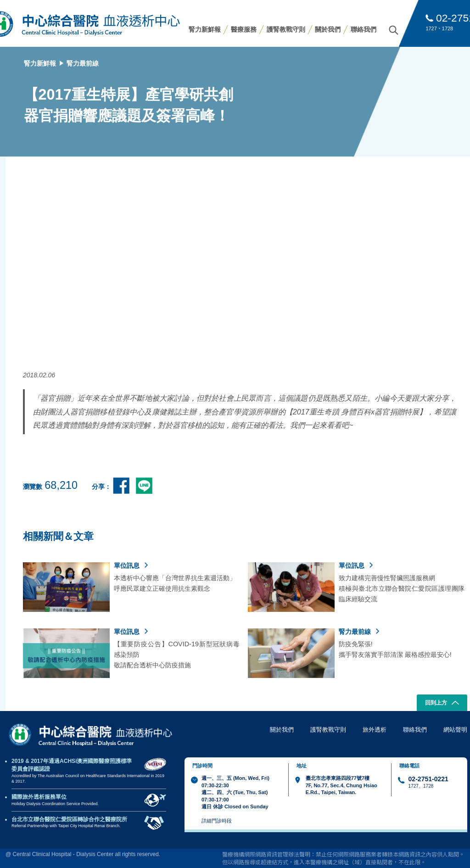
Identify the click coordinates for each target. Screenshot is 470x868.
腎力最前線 (83, 63)
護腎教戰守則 (286, 29)
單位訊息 (131, 566)
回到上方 (442, 704)
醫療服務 (244, 29)
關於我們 (328, 29)
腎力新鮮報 (205, 29)
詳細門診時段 (217, 821)
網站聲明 (455, 730)
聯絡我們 (364, 29)
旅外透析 (375, 730)
